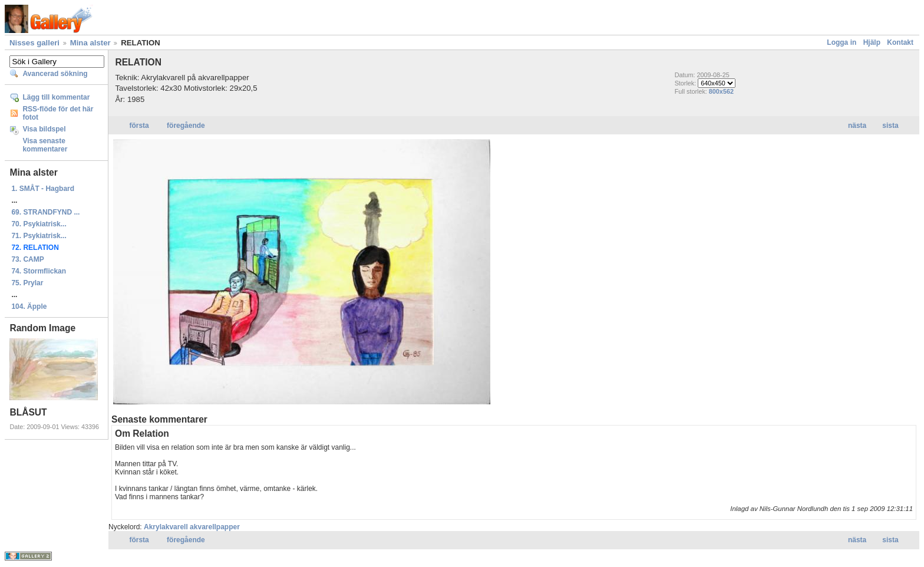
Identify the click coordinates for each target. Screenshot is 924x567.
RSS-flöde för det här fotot (58, 113)
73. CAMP (27, 259)
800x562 (721, 91)
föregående (186, 126)
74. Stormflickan (39, 271)
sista (890, 126)
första (139, 126)
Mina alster (90, 43)
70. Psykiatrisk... (39, 224)
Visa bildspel (44, 129)
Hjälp (872, 42)
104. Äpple (29, 306)
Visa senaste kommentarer (45, 145)
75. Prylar (27, 283)
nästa (857, 126)
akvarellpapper (215, 527)
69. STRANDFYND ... (45, 212)
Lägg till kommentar (56, 97)
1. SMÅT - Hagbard (43, 189)
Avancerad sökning (55, 74)
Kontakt (900, 42)
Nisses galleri (34, 43)
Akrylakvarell (166, 527)
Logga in (841, 42)
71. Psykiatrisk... (39, 236)
